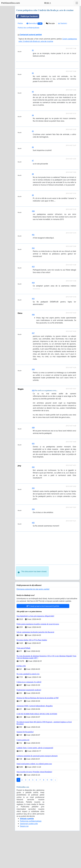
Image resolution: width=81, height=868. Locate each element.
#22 (33, 497)
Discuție (50, 23)
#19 (33, 420)
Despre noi (24, 856)
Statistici (63, 23)
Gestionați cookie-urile (29, 853)
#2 (33, 103)
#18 (33, 399)
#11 (33, 264)
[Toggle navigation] (77, 3)
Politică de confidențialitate (28, 28)
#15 (33, 328)
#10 (33, 241)
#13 (33, 296)
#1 (33, 50)
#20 (33, 457)
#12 (33, 278)
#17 (33, 363)
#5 (33, 161)
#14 (33, 312)
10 (51, 809)
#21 (33, 473)
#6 (33, 177)
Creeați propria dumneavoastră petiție (43, 636)
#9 (33, 225)
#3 (33, 121)
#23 (33, 518)
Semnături (34, 23)
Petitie (20, 23)
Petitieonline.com (11, 3)
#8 (33, 204)
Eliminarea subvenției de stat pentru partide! (33, 619)
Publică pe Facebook (27, 16)
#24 (33, 539)
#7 (33, 190)
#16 (33, 344)
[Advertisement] (48, 80)
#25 (33, 552)
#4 (33, 145)
